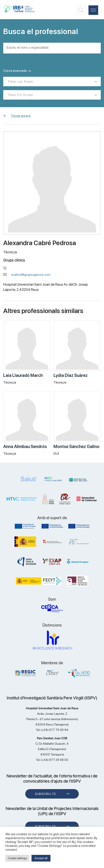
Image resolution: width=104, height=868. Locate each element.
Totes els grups (20, 95)
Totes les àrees (20, 81)
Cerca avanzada (17, 71)
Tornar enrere (21, 116)
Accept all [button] (41, 858)
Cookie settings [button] (17, 858)
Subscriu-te (45, 794)
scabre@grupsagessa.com (31, 275)
